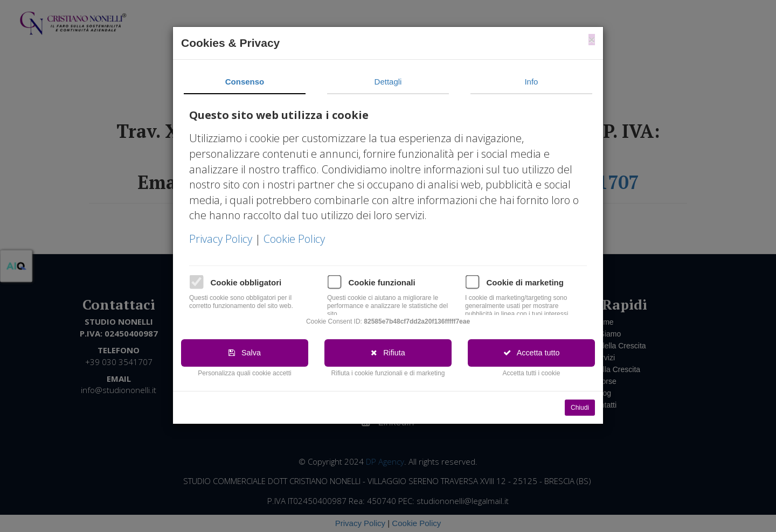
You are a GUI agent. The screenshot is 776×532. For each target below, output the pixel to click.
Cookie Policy (294, 239)
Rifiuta (388, 353)
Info (531, 82)
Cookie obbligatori (246, 282)
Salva (245, 353)
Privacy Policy (222, 239)
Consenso (245, 82)
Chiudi (580, 408)
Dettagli (388, 82)
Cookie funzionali (382, 282)
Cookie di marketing (525, 282)
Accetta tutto (531, 353)
